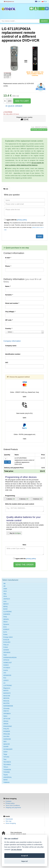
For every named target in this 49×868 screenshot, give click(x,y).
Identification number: (13, 354)
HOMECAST (8, 663)
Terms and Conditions (13, 805)
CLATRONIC (8, 612)
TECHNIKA (7, 765)
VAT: (7, 363)
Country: (9, 328)
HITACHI (6, 660)
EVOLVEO (7, 642)
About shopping (11, 823)
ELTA (5, 632)
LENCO (6, 680)
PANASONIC (8, 726)
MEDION (6, 698)
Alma (5, 596)
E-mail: (8, 258)
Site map (8, 821)
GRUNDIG (7, 652)
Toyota (6, 775)
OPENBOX (7, 714)
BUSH (5, 609)
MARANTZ (7, 693)
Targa (5, 754)
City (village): (10, 312)
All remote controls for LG (39, 130)
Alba (5, 594)
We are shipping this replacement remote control (35, 72)
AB (4, 586)
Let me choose (16, 850)
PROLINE (7, 734)
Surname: (9, 295)
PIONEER (7, 731)
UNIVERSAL (8, 777)
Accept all (24, 856)
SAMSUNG (7, 739)
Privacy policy (10, 803)
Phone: (8, 266)
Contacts (8, 801)
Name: (8, 286)
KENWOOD (7, 675)
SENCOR (7, 744)
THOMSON (7, 770)
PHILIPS (6, 729)
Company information (12, 341)
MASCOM (7, 696)
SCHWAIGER (8, 749)
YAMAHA (6, 782)
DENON (6, 619)
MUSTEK (6, 703)
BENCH (6, 604)
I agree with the (16, 220)
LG (4, 683)
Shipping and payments (13, 807)
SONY (5, 752)
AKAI (5, 591)
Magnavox (7, 688)
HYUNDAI (7, 668)
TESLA (6, 767)
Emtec (5, 634)
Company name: (11, 346)
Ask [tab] (6, 189)
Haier (5, 655)
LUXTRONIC (8, 685)
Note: (24, 545)
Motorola (6, 701)
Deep (5, 617)
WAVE (5, 780)
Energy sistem (8, 637)
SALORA (6, 736)
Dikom (5, 622)
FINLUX (6, 645)
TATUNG (6, 757)
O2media (6, 708)
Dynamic (6, 624)
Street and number (12, 303)
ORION (6, 724)
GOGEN (6, 650)
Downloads (9, 819)
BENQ (5, 607)
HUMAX (6, 665)
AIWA (5, 589)
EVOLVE (6, 640)
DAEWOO (7, 614)
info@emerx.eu (9, 2)
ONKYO (6, 711)
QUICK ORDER (14, 106)
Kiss (5, 678)
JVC (5, 673)
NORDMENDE (8, 706)
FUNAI (6, 647)
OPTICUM (7, 719)
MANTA (6, 691)
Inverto (6, 670)
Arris (5, 601)
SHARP (6, 747)
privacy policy (22, 220)
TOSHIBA (7, 772)
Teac (5, 759)
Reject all (24, 861)
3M (4, 583)
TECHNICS (7, 762)
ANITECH (7, 599)
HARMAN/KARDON (10, 657)
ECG (5, 627)
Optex (5, 716)
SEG (5, 742)
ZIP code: (9, 320)
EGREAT (6, 629)
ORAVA (6, 721)
